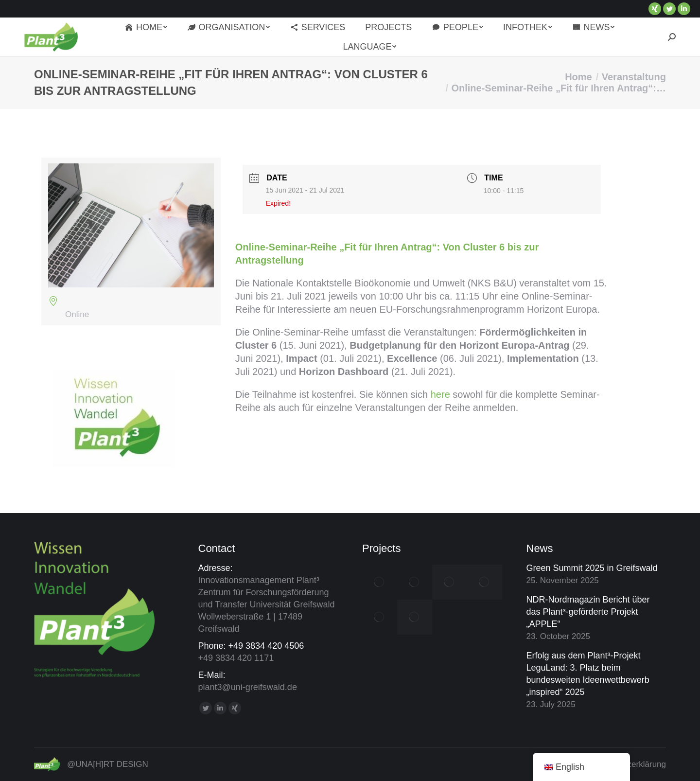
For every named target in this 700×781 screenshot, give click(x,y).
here (440, 394)
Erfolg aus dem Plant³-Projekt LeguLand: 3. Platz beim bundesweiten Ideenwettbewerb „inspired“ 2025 (588, 674)
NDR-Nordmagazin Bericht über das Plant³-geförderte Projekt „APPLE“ (588, 612)
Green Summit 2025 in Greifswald (592, 568)
